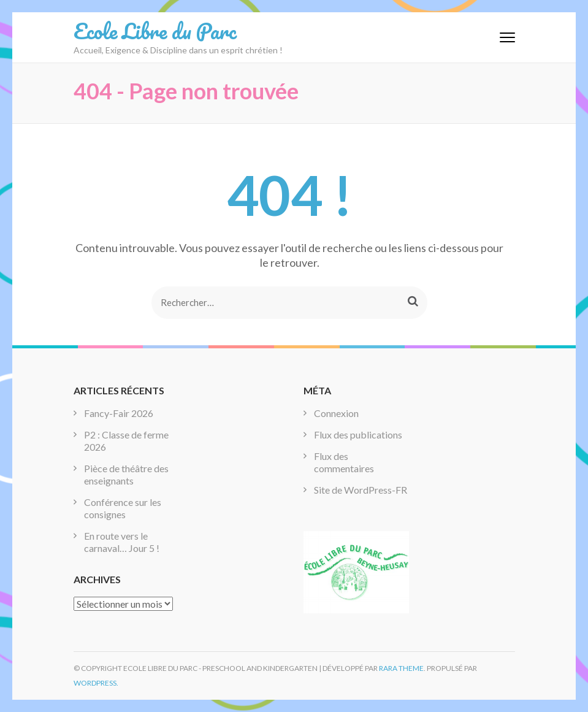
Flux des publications (358, 434)
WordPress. (96, 683)
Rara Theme (401, 668)
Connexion (336, 413)
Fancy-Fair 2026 (119, 413)
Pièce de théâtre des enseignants (126, 474)
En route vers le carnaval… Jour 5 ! (122, 542)
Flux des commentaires (344, 462)
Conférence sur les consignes (123, 508)
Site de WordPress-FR (361, 490)
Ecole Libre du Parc (155, 31)
